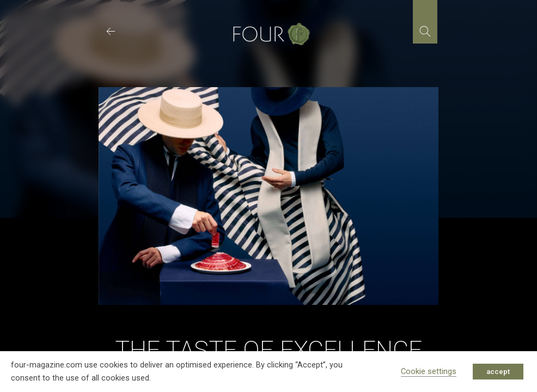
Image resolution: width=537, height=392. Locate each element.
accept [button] (498, 372)
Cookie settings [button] (429, 371)
